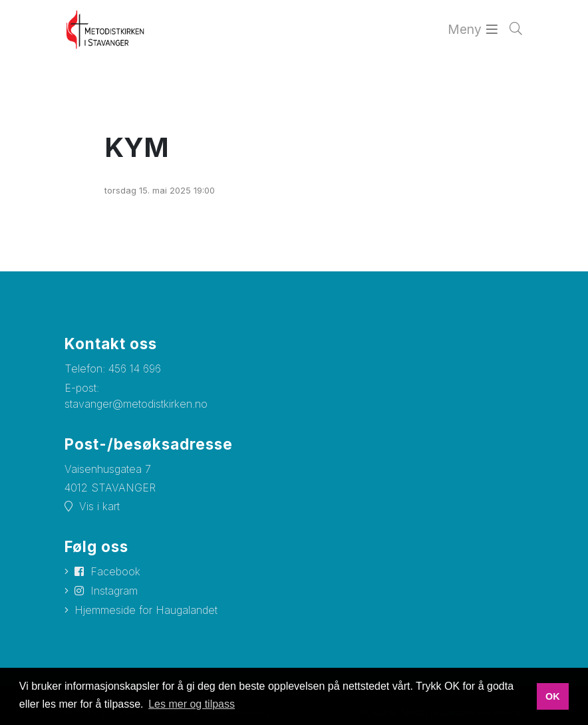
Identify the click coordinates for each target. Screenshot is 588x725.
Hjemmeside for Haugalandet (146, 610)
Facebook (115, 571)
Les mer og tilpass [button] (192, 704)
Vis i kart (99, 506)
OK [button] (553, 696)
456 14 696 (135, 368)
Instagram (114, 591)
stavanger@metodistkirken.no (136, 404)
